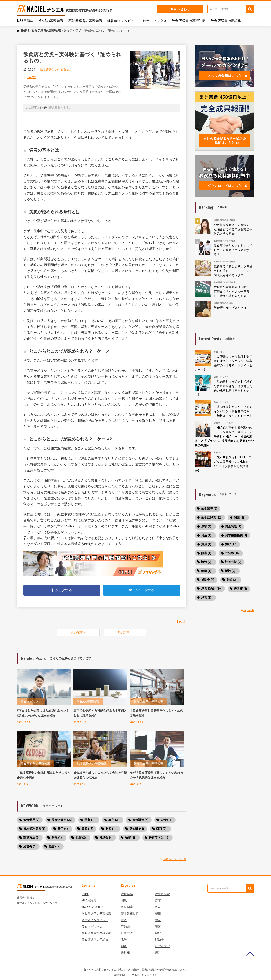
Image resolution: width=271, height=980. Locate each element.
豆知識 (125, 927)
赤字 (158, 900)
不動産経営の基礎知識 (85, 21)
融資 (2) (130, 838)
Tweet (31, 77)
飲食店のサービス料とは (230, 308)
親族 (124, 940)
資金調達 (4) (140, 820)
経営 (158, 953)
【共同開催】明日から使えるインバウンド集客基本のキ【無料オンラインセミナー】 (233, 411)
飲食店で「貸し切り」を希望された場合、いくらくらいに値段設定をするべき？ (233, 271)
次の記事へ (78, 632)
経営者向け (162, 946)
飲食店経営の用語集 (226, 21)
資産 (158, 907)
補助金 (159, 940)
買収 (124, 920)
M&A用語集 (25, 21)
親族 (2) (81, 838)
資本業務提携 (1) (34, 829)
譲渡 (158, 927)
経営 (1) (54, 846)
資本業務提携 (130, 914)
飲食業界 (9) (31, 820)
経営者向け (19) (159, 838)
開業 (124, 900)
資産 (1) (166, 820)
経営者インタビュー (123, 21)
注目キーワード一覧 (173, 859)
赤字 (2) (113, 820)
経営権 (125, 953)
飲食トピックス (155, 21)
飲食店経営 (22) (62, 820)
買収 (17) (87, 829)
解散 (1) (57, 838)
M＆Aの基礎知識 (51, 21)
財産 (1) (111, 829)
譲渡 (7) (161, 829)
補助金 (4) (106, 838)
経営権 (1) (30, 846)
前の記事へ (125, 632)
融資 (124, 946)
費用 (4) (63, 829)
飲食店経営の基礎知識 (189, 21)
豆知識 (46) (137, 829)
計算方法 (127, 933)
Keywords (247, 610)
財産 (158, 920)
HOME (25, 31)
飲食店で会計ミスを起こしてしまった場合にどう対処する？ (233, 250)
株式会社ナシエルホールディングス (37, 903)
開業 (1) (90, 820)
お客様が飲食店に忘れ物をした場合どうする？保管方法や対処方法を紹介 (233, 229)
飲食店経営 (162, 894)
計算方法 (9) (31, 838)
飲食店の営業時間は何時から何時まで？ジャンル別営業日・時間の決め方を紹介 (233, 291)
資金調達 (127, 907)
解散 (158, 933)
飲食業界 (127, 894)
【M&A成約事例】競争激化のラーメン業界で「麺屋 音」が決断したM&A (224, 436)
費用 (158, 914)
